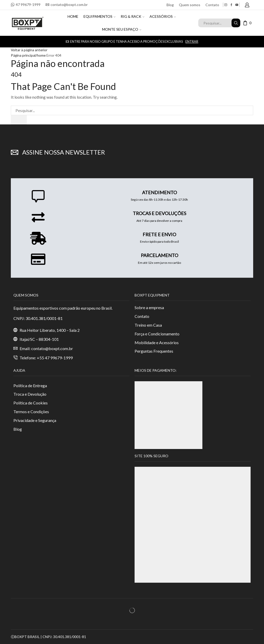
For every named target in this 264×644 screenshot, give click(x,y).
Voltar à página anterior (30, 50)
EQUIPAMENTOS (100, 16)
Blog (170, 5)
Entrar (192, 42)
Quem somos (190, 5)
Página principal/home (28, 55)
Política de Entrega (30, 385)
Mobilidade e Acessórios (157, 342)
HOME (73, 16)
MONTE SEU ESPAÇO (122, 29)
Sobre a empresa (149, 307)
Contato (212, 5)
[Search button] (236, 23)
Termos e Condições (31, 412)
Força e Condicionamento (157, 334)
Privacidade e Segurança (35, 420)
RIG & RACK (133, 16)
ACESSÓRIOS (163, 16)
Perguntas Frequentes (154, 351)
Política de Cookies (31, 403)
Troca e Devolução (30, 394)
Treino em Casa (148, 325)
